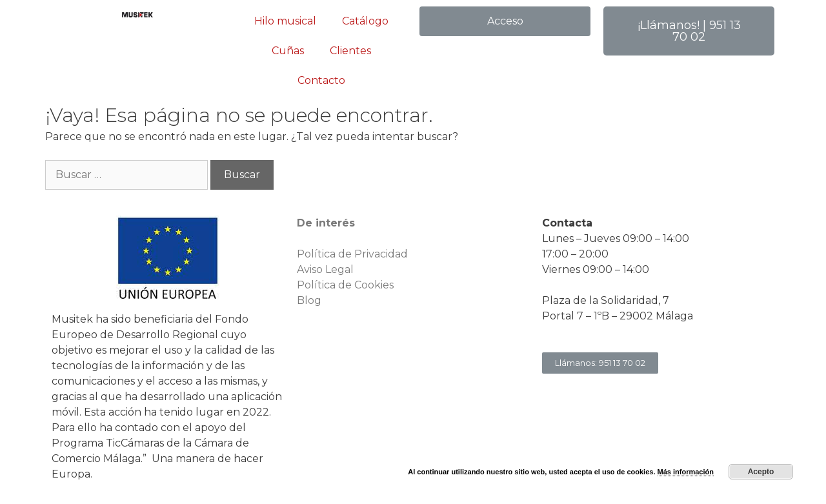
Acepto (761, 472)
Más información (686, 472)
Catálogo (365, 21)
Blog (309, 300)
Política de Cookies (345, 285)
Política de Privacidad (352, 254)
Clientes (350, 51)
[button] (505, 21)
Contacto (321, 80)
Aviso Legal (325, 269)
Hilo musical (285, 21)
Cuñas (288, 51)
